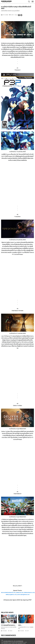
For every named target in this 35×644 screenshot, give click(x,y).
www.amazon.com (29, 592)
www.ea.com (20, 592)
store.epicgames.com (23, 594)
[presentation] (2, 618)
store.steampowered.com (8, 592)
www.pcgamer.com (11, 594)
